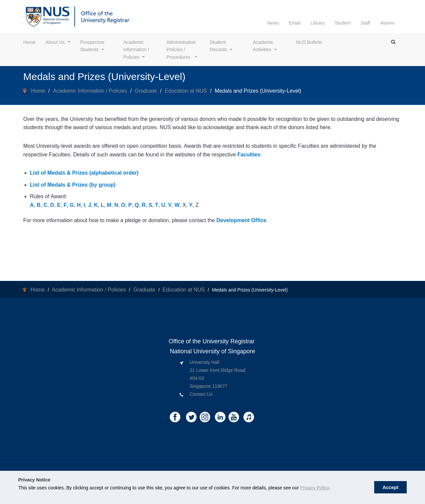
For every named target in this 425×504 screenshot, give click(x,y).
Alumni (387, 23)
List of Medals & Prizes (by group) (73, 185)
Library (318, 23)
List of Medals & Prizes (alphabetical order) (84, 173)
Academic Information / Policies (137, 50)
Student (343, 23)
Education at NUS (186, 91)
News (273, 23)
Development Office (241, 220)
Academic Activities (264, 46)
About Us (55, 42)
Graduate (146, 91)
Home (29, 42)
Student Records (218, 46)
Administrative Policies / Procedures (182, 50)
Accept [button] (390, 487)
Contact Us (201, 394)
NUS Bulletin (309, 42)
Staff (365, 23)
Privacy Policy (314, 488)
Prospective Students (93, 46)
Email (295, 23)
